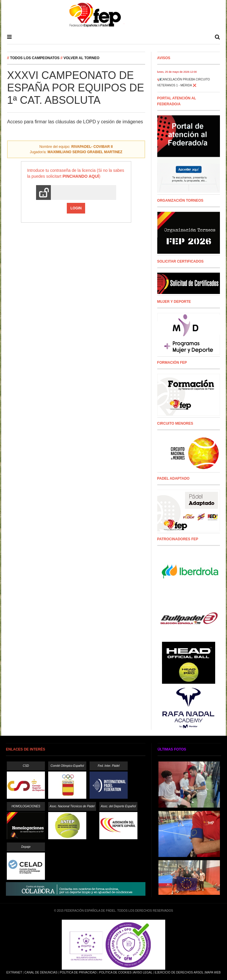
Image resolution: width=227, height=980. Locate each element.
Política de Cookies (115, 972)
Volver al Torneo (82, 58)
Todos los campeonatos (35, 58)
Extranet (14, 972)
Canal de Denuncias (41, 972)
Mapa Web (213, 972)
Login (76, 208)
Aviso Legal (143, 972)
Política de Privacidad (78, 972)
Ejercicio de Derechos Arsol (179, 972)
